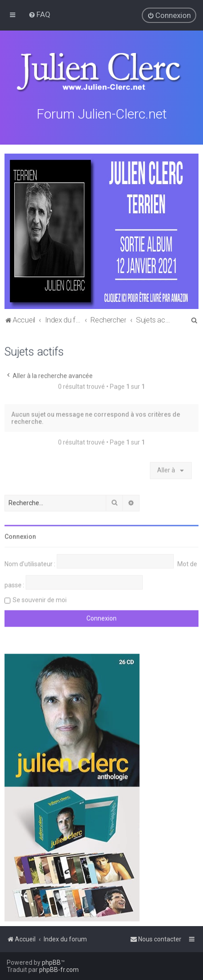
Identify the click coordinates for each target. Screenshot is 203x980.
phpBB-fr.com (59, 970)
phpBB (51, 962)
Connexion (20, 536)
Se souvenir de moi (40, 599)
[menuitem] (39, 14)
